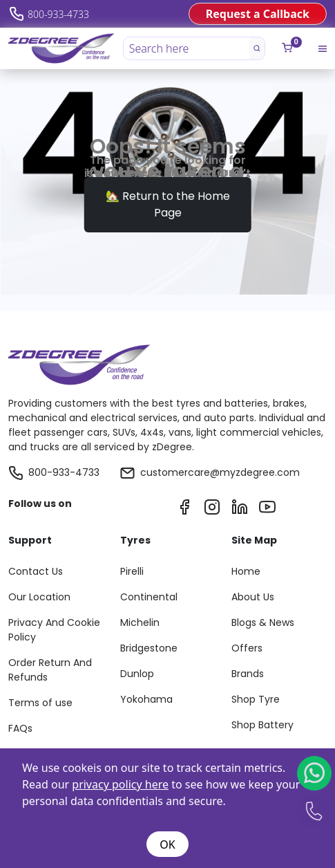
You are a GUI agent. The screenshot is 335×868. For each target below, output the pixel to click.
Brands (248, 674)
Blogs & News (263, 622)
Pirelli (132, 571)
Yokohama (146, 699)
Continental (149, 597)
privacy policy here (120, 784)
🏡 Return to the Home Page (168, 204)
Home (246, 571)
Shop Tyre (256, 699)
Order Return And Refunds (50, 670)
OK (167, 844)
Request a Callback (258, 14)
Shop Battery (262, 725)
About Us (253, 597)
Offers (247, 648)
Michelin (140, 622)
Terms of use (40, 703)
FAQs (20, 728)
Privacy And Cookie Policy (54, 630)
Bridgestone (149, 648)
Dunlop (137, 674)
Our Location (39, 597)
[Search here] (187, 48)
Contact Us (36, 571)
